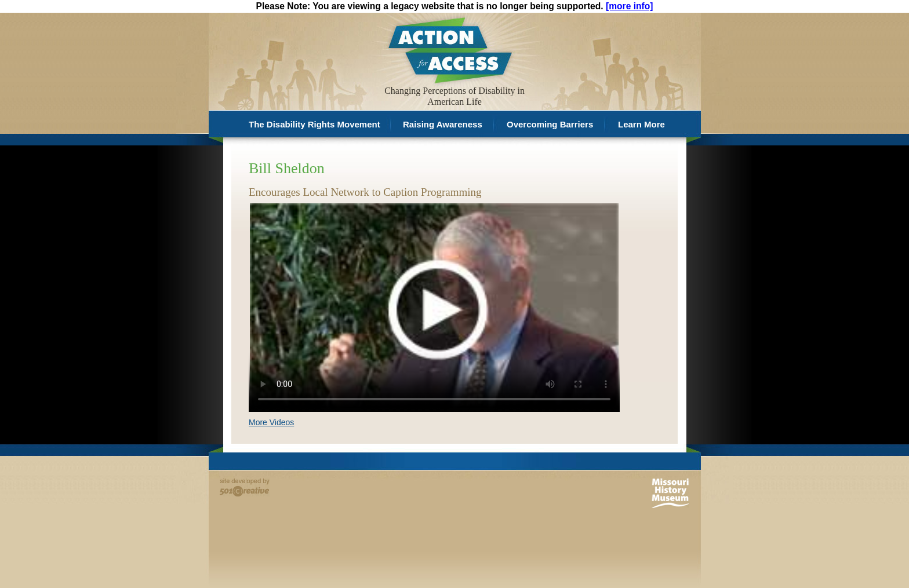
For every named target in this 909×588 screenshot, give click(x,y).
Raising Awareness (443, 124)
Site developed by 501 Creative (245, 487)
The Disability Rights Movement (314, 124)
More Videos (271, 422)
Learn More (641, 124)
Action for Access (449, 50)
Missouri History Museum (670, 493)
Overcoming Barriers (550, 124)
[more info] (629, 6)
